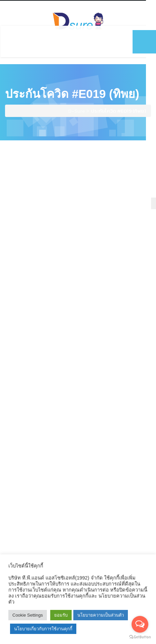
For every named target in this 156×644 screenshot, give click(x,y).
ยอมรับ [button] (61, 615)
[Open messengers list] (140, 624)
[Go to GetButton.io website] (140, 637)
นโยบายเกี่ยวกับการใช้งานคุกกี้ (43, 629)
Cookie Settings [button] (28, 615)
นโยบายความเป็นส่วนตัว (101, 615)
